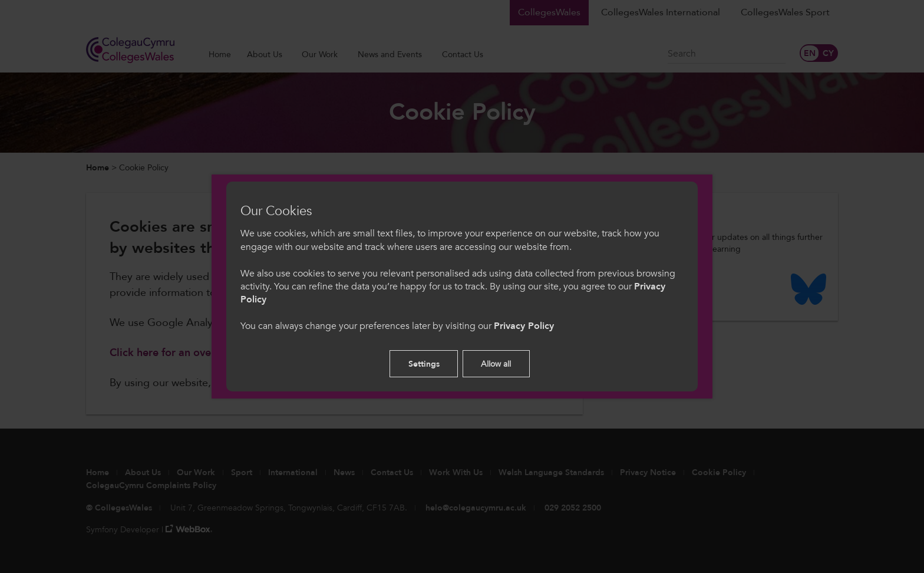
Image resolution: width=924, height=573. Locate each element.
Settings (424, 364)
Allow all (496, 364)
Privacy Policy (524, 326)
